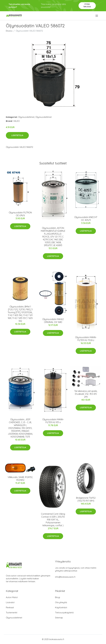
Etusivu (9, 31)
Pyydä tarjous (87, 5)
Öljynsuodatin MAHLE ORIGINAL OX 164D (53, 321)
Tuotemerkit (12, 613)
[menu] (97, 16)
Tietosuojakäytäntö (64, 613)
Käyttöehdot (61, 607)
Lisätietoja (17, 135)
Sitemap (59, 618)
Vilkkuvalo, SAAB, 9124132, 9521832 (20, 479)
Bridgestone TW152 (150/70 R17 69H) (86, 499)
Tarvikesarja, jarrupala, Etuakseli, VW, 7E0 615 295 (86, 394)
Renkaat (10, 607)
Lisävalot (10, 602)
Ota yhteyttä (61, 602)
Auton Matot (12, 597)
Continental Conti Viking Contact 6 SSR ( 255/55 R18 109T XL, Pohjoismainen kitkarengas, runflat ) (53, 520)
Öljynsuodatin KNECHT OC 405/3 (86, 219)
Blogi (58, 597)
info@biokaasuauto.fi (65, 577)
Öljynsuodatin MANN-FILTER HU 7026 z (86, 339)
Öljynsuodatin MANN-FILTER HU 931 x (53, 421)
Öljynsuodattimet (26, 117)
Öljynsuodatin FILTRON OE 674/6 (20, 214)
